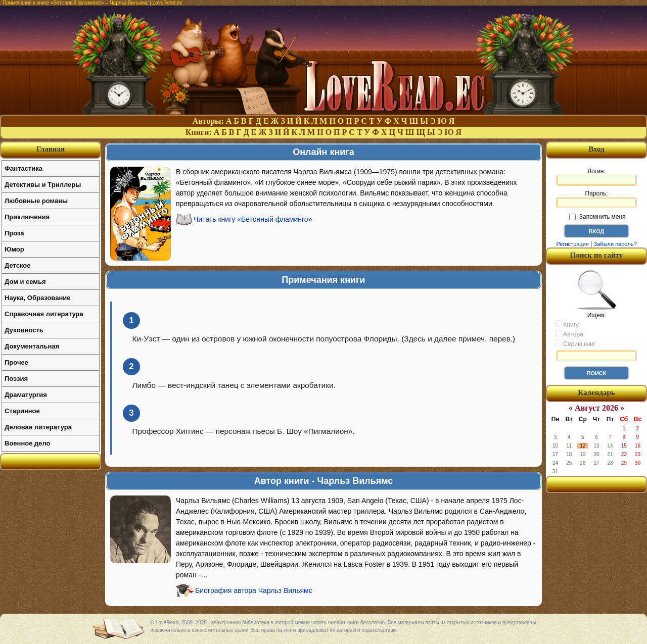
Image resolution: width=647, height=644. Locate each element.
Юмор (14, 249)
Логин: (596, 177)
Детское (17, 265)
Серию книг (575, 343)
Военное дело (28, 443)
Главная (51, 149)
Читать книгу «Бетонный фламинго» (253, 219)
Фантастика (24, 168)
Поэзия (16, 379)
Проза (14, 233)
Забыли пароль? (615, 244)
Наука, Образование (37, 298)
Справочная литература (44, 314)
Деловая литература (38, 427)
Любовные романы (36, 201)
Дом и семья (25, 282)
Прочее (16, 362)
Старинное (22, 411)
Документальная (32, 346)
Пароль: (596, 199)
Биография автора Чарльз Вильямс (254, 590)
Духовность (24, 330)
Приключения (27, 217)
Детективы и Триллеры (43, 185)
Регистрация (572, 244)
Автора (569, 334)
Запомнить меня (597, 217)
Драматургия (26, 395)
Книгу (567, 324)
